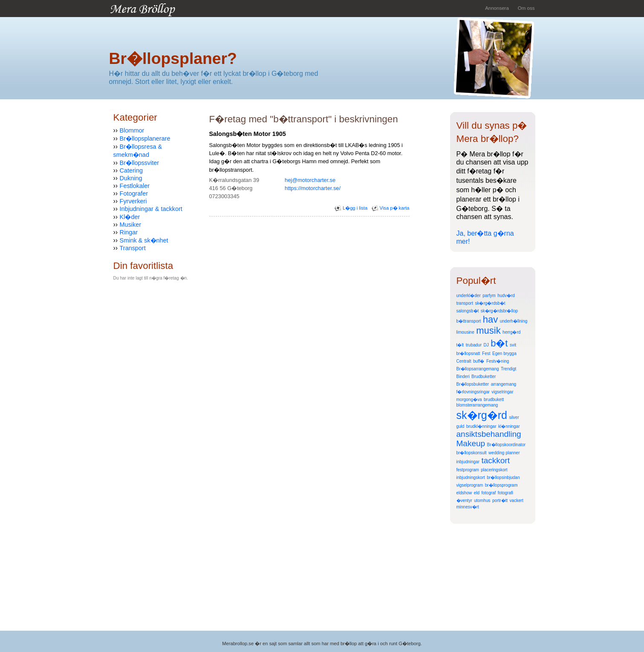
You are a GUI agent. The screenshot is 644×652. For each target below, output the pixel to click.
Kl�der (130, 217)
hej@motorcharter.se (310, 180)
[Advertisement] (309, 238)
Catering (131, 170)
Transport (133, 248)
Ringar (129, 232)
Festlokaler (135, 186)
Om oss (526, 8)
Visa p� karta (391, 208)
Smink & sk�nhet (144, 240)
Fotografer (134, 193)
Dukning (131, 178)
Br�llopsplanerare (145, 138)
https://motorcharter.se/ (313, 188)
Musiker (130, 225)
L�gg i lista (351, 208)
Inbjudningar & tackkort (151, 209)
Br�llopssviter (139, 163)
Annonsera (497, 8)
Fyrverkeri (133, 201)
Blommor (132, 130)
